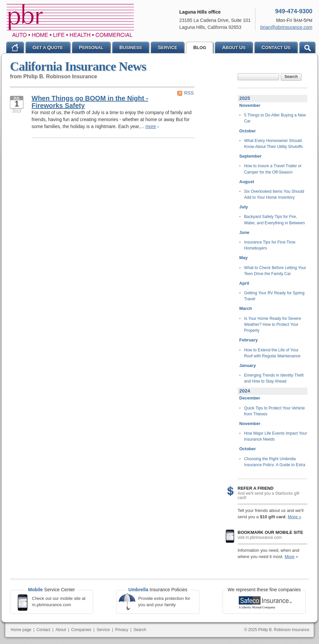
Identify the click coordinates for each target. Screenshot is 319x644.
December (250, 398)
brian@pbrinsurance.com (286, 27)
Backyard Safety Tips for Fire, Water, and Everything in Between (275, 220)
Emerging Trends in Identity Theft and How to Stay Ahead (274, 378)
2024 (245, 391)
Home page (21, 630)
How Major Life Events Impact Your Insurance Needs (276, 436)
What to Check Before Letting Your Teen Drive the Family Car (275, 271)
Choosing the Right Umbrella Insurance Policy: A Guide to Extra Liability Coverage (275, 465)
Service (103, 630)
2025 (245, 98)
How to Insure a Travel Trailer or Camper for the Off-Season (273, 169)
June (244, 232)
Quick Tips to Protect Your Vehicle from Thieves (275, 411)
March (246, 308)
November (250, 105)
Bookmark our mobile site (270, 532)
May (243, 258)
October (248, 131)
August (247, 182)
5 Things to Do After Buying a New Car (275, 118)
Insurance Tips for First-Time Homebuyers (270, 245)
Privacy (121, 630)
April (244, 283)
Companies (81, 630)
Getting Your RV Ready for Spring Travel (274, 296)
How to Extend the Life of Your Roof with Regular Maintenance (272, 353)
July (244, 207)
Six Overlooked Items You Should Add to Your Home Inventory (274, 194)
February (249, 340)
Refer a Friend (256, 488)
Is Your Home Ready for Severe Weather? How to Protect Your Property (273, 325)
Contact (43, 630)
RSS (189, 93)
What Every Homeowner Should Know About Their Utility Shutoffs (274, 144)
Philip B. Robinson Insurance (70, 21)
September (250, 156)
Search (291, 77)
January (248, 365)
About (61, 630)
